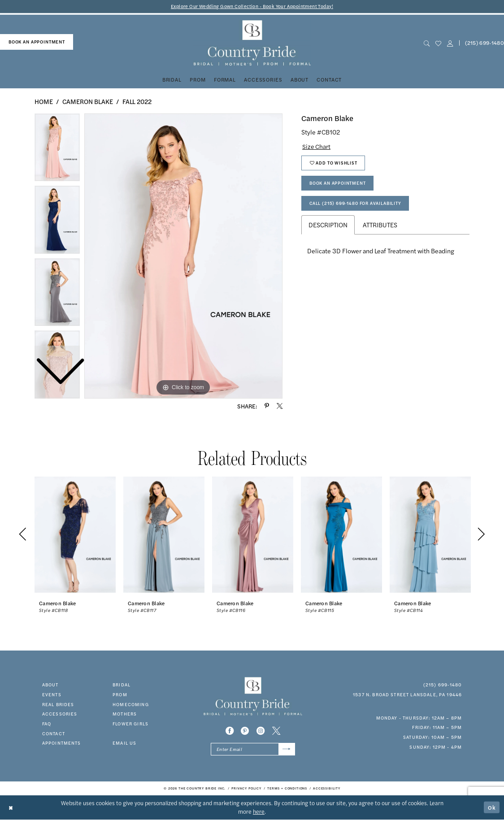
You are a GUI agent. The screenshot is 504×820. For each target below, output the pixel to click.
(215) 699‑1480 (443, 685)
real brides (58, 704)
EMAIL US (124, 743)
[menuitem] (37, 42)
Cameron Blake (88, 101)
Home (44, 101)
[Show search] (426, 43)
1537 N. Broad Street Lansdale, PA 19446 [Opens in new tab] (407, 694)
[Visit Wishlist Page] (438, 43)
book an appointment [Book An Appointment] (37, 42)
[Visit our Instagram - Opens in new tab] (261, 731)
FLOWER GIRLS (130, 724)
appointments (62, 743)
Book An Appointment (338, 184)
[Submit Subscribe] (287, 750)
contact (54, 733)
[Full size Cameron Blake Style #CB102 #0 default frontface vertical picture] (183, 256)
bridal (122, 685)
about (50, 685)
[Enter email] (253, 750)
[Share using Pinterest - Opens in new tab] (267, 406)
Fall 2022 (137, 101)
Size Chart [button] (317, 146)
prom (120, 694)
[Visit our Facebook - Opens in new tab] (230, 731)
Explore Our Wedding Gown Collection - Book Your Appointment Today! (252, 7)
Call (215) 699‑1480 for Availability (356, 205)
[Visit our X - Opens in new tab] (276, 731)
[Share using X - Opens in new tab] (280, 406)
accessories (60, 714)
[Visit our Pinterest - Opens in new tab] (245, 731)
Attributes (380, 226)
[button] (450, 43)
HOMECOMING (131, 704)
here (259, 812)
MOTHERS (125, 714)
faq (47, 724)
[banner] (252, 43)
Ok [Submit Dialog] (492, 807)
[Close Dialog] (11, 808)
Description (328, 226)
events (52, 694)
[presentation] (75, 535)
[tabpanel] (183, 256)
